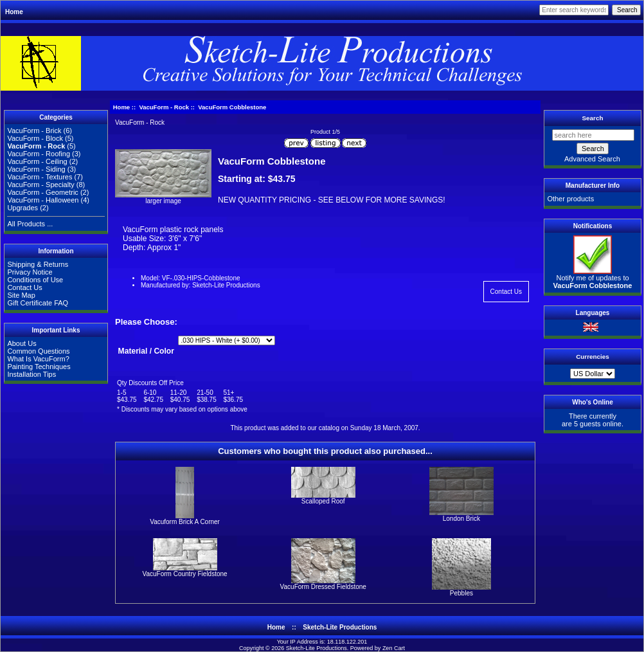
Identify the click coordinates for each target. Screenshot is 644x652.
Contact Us (24, 287)
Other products (570, 199)
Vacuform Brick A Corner (185, 522)
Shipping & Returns (38, 264)
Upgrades (22, 208)
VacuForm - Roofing (39, 154)
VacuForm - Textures (40, 177)
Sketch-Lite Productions (340, 627)
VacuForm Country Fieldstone (185, 574)
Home (14, 12)
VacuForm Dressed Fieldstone (323, 587)
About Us (22, 343)
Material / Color (146, 352)
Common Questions (38, 351)
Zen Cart (394, 648)
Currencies (593, 357)
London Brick (461, 519)
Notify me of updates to (593, 278)
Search (593, 118)
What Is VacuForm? (38, 359)
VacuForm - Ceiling (37, 161)
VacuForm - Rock (164, 107)
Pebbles (461, 593)
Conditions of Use (35, 280)
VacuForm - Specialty (40, 185)
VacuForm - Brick (34, 131)
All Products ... (30, 224)
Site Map (21, 295)
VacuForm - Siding (36, 169)
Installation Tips (31, 374)
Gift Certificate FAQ (38, 303)
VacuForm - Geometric (42, 192)
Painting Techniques (39, 367)
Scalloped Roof (323, 501)
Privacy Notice (30, 272)
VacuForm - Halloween (43, 200)
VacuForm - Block (35, 138)
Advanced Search (592, 159)
